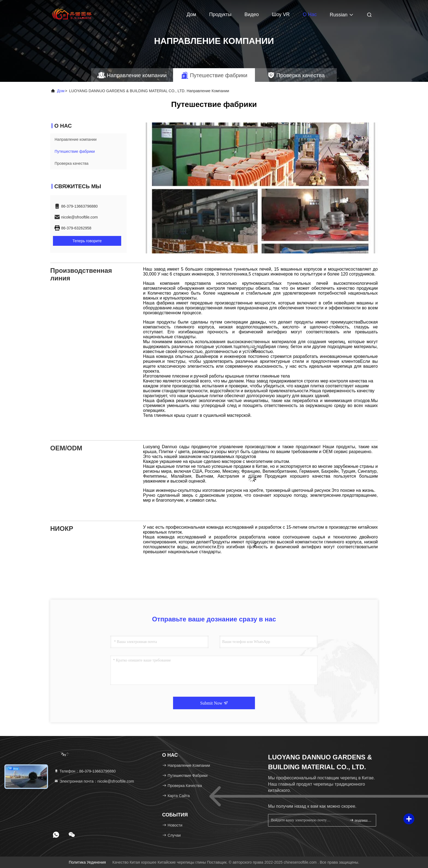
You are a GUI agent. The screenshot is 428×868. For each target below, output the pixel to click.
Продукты (220, 14)
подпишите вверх (360, 820)
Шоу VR (281, 14)
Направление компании (76, 139)
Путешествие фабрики (75, 151)
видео (252, 14)
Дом (191, 14)
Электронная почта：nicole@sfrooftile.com (94, 781)
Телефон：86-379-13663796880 (85, 771)
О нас (310, 14)
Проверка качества (72, 163)
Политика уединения (87, 862)
